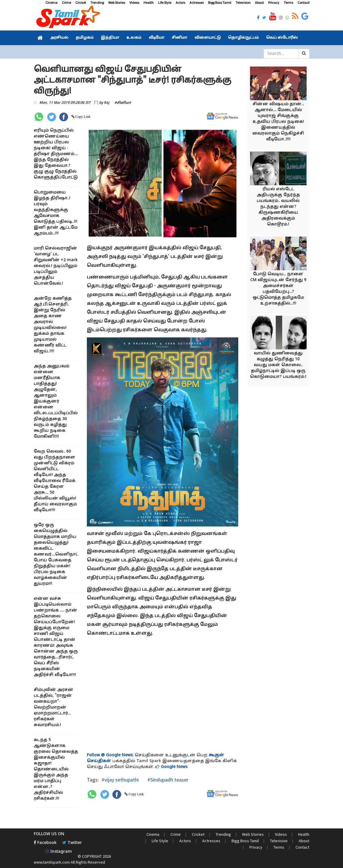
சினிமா (179, 38)
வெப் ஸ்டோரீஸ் (282, 38)
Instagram (59, 852)
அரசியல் (59, 38)
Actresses (197, 2)
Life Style (165, 2)
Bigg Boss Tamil (220, 2)
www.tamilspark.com (52, 862)
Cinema (51, 2)
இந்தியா (110, 38)
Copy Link (83, 117)
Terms (288, 2)
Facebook (45, 843)
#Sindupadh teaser (167, 780)
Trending (97, 2)
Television (243, 2)
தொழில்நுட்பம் (243, 38)
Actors (180, 2)
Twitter (72, 843)
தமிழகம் (85, 38)
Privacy (274, 2)
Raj (107, 103)
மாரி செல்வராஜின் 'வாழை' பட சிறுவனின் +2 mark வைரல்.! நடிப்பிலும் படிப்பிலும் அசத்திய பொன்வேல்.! (56, 266)
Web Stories (117, 2)
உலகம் (134, 38)
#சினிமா (123, 103)
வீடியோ (157, 38)
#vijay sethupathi (120, 780)
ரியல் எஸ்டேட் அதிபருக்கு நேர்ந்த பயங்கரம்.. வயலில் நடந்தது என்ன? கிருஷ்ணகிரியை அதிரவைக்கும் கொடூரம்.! (278, 207)
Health (149, 2)
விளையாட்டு (208, 38)
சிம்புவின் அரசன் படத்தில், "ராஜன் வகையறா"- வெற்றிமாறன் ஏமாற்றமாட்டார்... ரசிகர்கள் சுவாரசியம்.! (54, 708)
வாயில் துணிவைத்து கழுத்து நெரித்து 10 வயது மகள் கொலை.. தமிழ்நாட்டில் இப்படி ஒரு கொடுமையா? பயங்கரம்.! (278, 365)
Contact (304, 2)
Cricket (81, 2)
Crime (66, 2)
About (259, 2)
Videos (134, 2)
